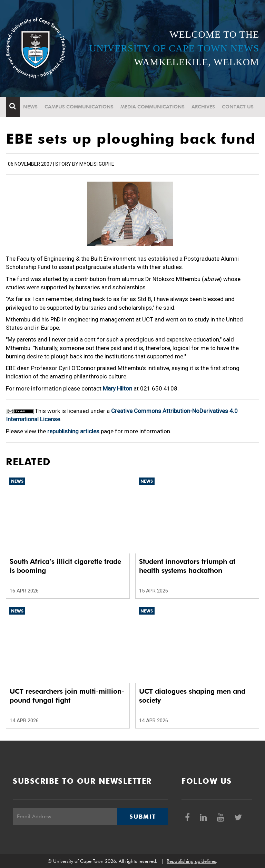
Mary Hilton (117, 388)
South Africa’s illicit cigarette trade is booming (65, 566)
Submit (143, 817)
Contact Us (238, 107)
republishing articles (73, 431)
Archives (203, 107)
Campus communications (79, 107)
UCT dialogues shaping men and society (192, 696)
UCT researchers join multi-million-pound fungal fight (67, 696)
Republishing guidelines (191, 861)
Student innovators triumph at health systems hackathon (187, 566)
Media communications (153, 107)
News (30, 107)
